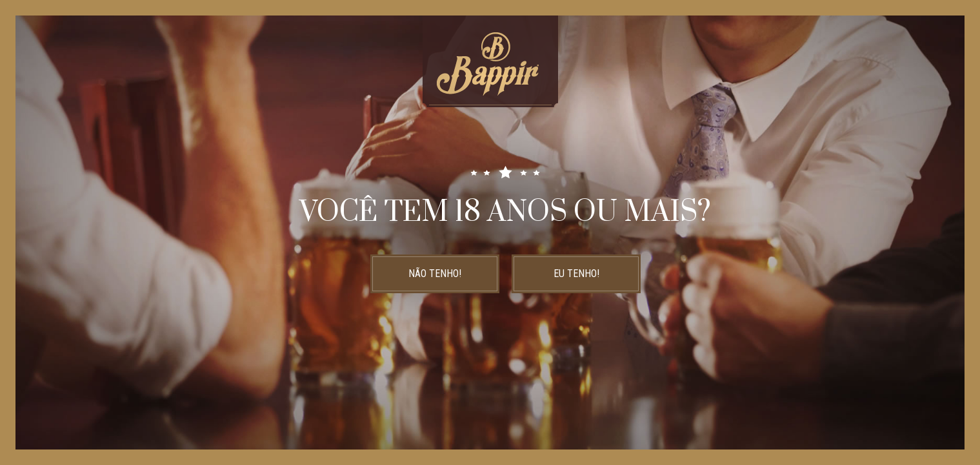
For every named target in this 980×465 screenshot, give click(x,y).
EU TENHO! (576, 274)
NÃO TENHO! (435, 274)
